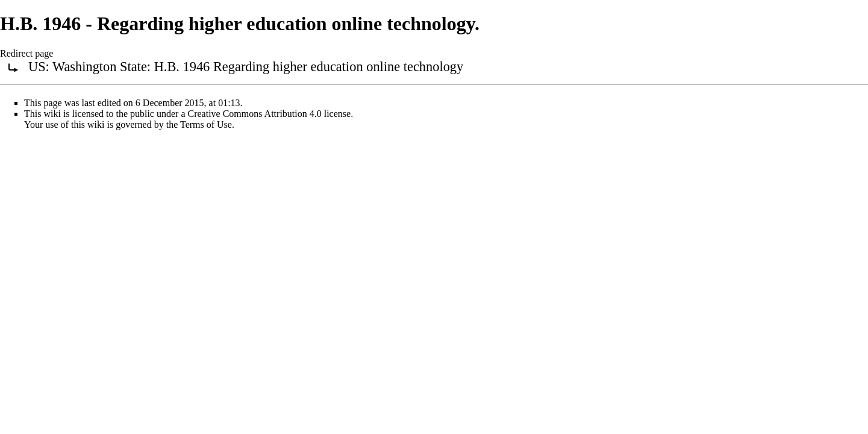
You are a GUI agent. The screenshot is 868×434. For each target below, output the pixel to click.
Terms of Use (206, 124)
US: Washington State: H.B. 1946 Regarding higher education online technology (246, 67)
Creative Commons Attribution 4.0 (255, 114)
